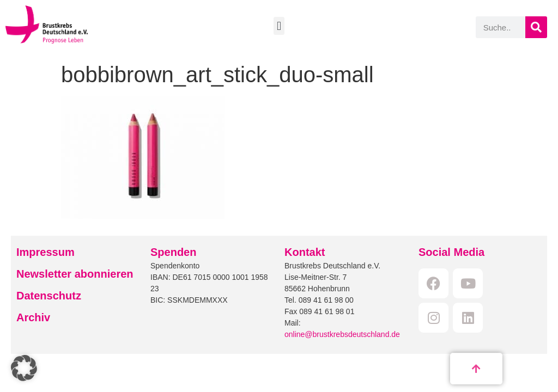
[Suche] (536, 27)
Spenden (173, 252)
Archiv (33, 317)
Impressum (46, 252)
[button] (279, 26)
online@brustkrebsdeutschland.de (342, 334)
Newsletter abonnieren (75, 274)
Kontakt (305, 252)
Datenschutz (49, 296)
